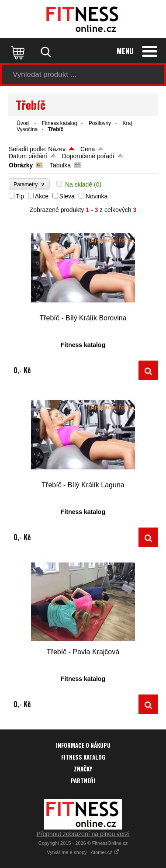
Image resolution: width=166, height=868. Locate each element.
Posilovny (100, 123)
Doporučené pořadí (88, 156)
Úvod (23, 123)
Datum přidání (28, 156)
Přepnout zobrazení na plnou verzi (83, 834)
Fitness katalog (60, 123)
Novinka (97, 196)
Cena (88, 149)
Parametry (29, 184)
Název (57, 149)
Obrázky (21, 165)
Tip (20, 196)
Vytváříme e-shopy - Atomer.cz (83, 852)
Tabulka (60, 165)
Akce (42, 196)
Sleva (67, 196)
